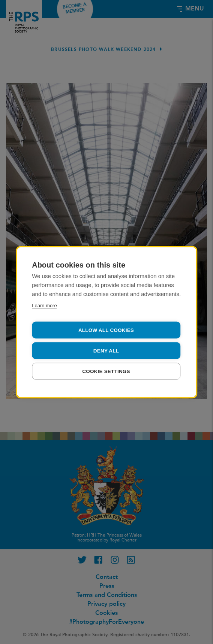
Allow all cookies (106, 330)
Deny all (106, 350)
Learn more (44, 305)
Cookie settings (106, 371)
